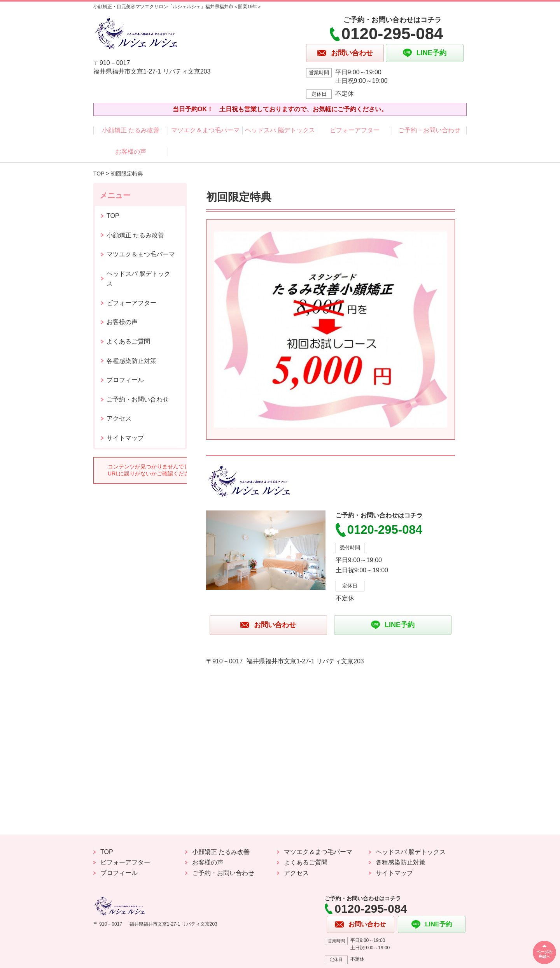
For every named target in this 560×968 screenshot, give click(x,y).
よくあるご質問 (128, 341)
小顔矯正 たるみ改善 (131, 130)
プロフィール (125, 380)
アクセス (119, 418)
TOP (99, 174)
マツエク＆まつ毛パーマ (205, 130)
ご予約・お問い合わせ (429, 130)
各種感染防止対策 (131, 361)
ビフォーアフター (355, 130)
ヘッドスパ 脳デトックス (280, 130)
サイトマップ (125, 438)
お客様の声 (131, 152)
